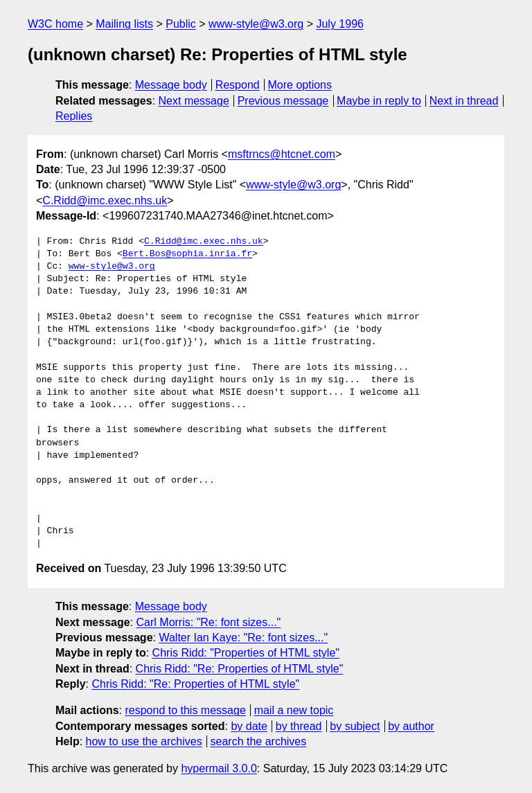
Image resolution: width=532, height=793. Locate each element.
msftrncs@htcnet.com (282, 154)
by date (249, 726)
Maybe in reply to (379, 101)
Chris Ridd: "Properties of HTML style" (246, 653)
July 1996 (340, 24)
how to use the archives (144, 741)
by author (411, 726)
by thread (299, 726)
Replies (74, 116)
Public (181, 24)
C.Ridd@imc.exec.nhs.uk (105, 201)
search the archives (259, 741)
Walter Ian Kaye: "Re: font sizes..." (243, 638)
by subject (355, 726)
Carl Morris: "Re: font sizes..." (209, 622)
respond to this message (185, 710)
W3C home (55, 24)
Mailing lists (124, 24)
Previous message (283, 101)
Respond (238, 85)
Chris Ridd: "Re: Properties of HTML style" (240, 669)
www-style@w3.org (256, 24)
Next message (194, 101)
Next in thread (464, 101)
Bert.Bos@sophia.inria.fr (187, 254)
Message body (171, 85)
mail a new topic (294, 710)
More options (300, 85)
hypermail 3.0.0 (219, 768)
